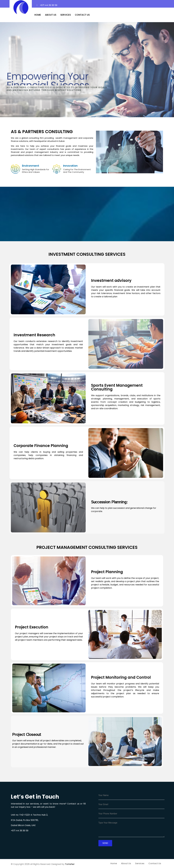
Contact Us (82, 15)
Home (38, 15)
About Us (51, 15)
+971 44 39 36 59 (20, 831)
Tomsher (70, 864)
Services (66, 15)
